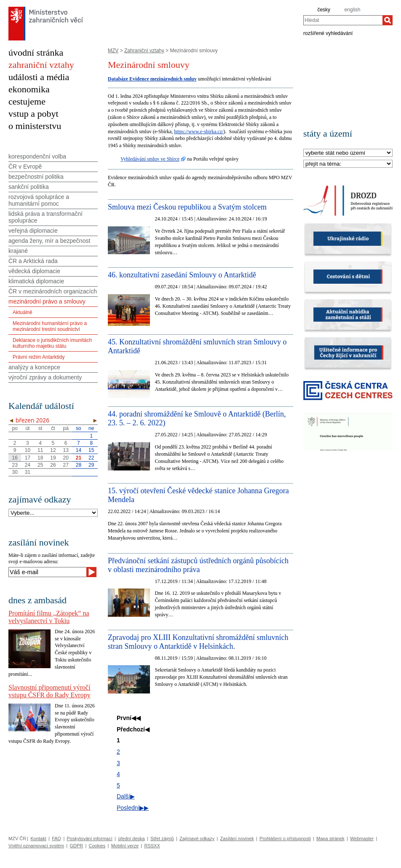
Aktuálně (23, 312)
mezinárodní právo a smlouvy (47, 301)
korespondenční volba (37, 156)
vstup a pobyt (33, 114)
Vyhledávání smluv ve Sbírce (150, 159)
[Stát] (348, 153)
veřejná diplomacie (33, 231)
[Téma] (348, 164)
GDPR (76, 846)
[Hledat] (388, 20)
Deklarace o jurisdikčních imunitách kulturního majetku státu (52, 343)
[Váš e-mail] (47, 572)
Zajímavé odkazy (197, 838)
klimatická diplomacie (36, 281)
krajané (18, 251)
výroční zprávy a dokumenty (45, 377)
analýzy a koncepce (34, 367)
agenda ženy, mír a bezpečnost (49, 241)
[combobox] (343, 20)
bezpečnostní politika (36, 177)
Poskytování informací (90, 838)
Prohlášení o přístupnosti (285, 838)
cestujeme (27, 101)
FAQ (56, 838)
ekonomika (29, 89)
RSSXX (152, 846)
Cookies (97, 846)
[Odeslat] (91, 572)
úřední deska (131, 838)
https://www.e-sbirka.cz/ (199, 132)
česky (324, 10)
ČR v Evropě (25, 167)
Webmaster (362, 838)
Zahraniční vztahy (144, 51)
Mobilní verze (125, 846)
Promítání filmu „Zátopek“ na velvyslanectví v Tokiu (49, 617)
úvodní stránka (36, 52)
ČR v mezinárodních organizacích (53, 291)
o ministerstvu (35, 126)
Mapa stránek (330, 838)
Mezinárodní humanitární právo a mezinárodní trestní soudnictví (50, 326)
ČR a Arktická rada (33, 261)
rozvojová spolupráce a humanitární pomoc (39, 200)
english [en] (352, 10)
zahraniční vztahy (41, 65)
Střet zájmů (162, 838)
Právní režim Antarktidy (39, 357)
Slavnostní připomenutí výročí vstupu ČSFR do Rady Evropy (49, 691)
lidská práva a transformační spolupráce (45, 217)
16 (15, 458)
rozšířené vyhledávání (328, 33)
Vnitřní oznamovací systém (36, 846)
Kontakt (38, 838)
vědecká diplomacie (34, 271)
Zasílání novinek (237, 838)
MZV (113, 51)
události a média (39, 77)
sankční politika (29, 187)
